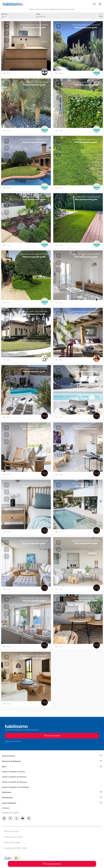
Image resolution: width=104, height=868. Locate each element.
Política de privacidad (13, 837)
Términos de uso (11, 831)
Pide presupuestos (52, 864)
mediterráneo (41, 17)
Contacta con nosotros (11, 813)
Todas (4, 17)
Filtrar (101, 16)
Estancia (5, 14)
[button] (5, 74)
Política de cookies (12, 843)
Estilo (38, 14)
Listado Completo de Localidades (15, 787)
